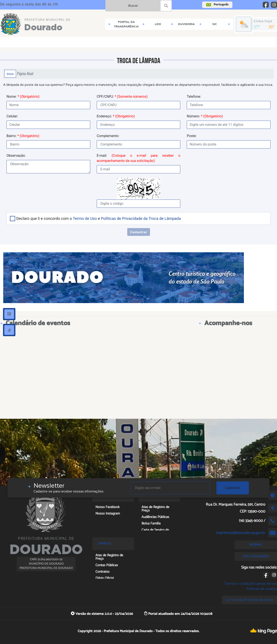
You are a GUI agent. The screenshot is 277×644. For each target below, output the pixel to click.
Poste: (192, 136)
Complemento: (108, 136)
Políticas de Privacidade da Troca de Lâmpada (141, 218)
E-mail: (139, 158)
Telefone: (194, 97)
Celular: (12, 116)
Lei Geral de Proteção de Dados (249, 600)
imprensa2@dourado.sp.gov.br (241, 533)
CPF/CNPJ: (122, 97)
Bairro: (23, 136)
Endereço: (116, 116)
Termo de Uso (85, 218)
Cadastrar (233, 488)
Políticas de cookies (262, 589)
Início (10, 74)
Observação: (16, 156)
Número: (205, 116)
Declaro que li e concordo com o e (98, 218)
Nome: (23, 97)
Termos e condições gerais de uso (251, 584)
